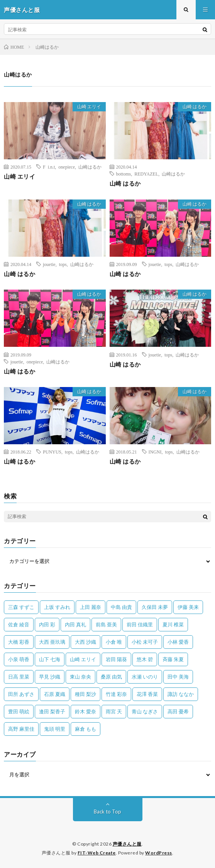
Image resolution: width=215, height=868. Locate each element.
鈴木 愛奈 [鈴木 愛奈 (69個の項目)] (85, 711)
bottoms (124, 174)
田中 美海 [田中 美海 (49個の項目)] (178, 677)
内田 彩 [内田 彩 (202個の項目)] (47, 624)
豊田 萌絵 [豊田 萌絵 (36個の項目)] (19, 711)
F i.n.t (49, 167)
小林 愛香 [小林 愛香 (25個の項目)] (178, 642)
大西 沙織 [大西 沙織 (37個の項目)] (85, 642)
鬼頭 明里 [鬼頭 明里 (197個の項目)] (55, 729)
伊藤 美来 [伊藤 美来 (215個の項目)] (188, 607)
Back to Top (107, 812)
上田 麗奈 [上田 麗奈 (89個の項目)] (91, 607)
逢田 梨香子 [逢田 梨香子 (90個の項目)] (52, 711)
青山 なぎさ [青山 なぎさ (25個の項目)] (145, 711)
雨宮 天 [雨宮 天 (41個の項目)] (114, 711)
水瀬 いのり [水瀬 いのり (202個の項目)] (145, 677)
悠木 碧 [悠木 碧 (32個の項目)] (145, 659)
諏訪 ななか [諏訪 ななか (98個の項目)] (181, 694)
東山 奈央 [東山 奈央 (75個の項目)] (80, 677)
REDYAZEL (146, 174)
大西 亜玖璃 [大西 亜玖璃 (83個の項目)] (52, 642)
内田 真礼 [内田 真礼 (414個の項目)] (75, 624)
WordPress (159, 853)
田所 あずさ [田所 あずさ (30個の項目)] (21, 694)
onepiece (67, 167)
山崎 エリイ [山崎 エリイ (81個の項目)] (83, 659)
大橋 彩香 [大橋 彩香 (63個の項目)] (19, 642)
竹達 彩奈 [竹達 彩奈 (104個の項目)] (116, 694)
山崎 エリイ (89, 107)
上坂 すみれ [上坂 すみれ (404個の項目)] (57, 607)
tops (63, 264)
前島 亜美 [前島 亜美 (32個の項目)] (106, 624)
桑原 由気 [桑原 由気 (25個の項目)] (111, 677)
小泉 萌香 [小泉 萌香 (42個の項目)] (19, 659)
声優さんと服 (127, 844)
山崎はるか (90, 167)
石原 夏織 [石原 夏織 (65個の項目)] (55, 694)
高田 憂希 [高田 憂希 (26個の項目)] (178, 711)
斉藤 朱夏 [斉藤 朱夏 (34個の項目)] (173, 659)
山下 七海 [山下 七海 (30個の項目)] (50, 659)
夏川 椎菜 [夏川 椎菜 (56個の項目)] (173, 624)
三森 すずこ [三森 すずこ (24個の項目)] (21, 607)
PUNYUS (52, 452)
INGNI (155, 452)
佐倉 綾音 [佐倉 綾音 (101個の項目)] (19, 624)
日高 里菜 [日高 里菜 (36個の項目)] (19, 677)
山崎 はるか (195, 107)
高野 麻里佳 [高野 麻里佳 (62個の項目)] (21, 729)
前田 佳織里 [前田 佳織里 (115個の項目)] (140, 624)
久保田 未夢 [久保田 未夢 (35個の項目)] (155, 607)
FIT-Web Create (97, 853)
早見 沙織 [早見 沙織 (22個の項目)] (50, 677)
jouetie (49, 264)
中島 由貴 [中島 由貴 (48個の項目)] (121, 607)
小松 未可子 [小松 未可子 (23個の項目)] (145, 642)
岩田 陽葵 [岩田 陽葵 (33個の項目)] (116, 659)
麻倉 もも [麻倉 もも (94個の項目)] (85, 729)
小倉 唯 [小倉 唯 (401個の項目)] (114, 642)
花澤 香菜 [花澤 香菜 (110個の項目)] (147, 694)
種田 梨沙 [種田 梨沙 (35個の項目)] (85, 694)
